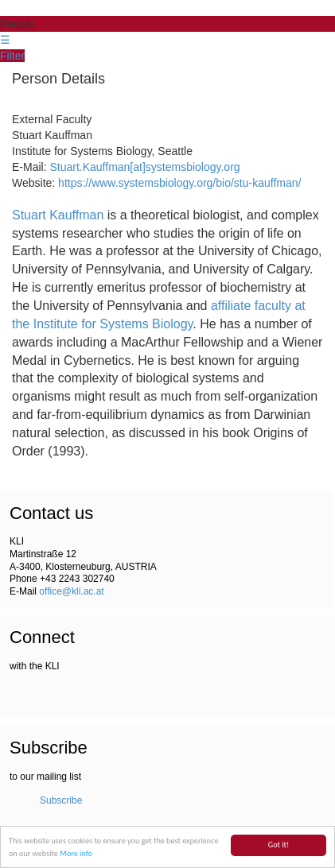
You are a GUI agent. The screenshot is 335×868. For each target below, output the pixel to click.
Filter (12, 56)
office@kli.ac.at (71, 591)
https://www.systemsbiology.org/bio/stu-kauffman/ (179, 183)
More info (76, 854)
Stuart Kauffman (58, 215)
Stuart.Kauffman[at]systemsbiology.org (144, 167)
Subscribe (61, 800)
